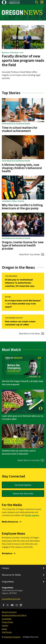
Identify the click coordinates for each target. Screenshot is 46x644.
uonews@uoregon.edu (11, 599)
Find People (7, 632)
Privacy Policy (7, 622)
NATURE (8, 297)
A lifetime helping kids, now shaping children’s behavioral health (22, 168)
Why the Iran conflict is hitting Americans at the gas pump (22, 207)
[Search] (36, 2)
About (4, 629)
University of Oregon (12, 637)
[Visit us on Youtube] (12, 605)
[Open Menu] (42, 2)
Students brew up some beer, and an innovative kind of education (19, 452)
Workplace (7, 553)
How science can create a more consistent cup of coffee (20, 323)
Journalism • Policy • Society (13, 201)
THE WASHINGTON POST (14, 318)
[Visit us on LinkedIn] (21, 605)
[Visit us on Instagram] (17, 605)
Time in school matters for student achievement (20, 129)
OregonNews (8, 582)
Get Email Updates (23, 485)
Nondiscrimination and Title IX (14, 615)
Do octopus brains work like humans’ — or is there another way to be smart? (23, 304)
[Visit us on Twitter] (8, 605)
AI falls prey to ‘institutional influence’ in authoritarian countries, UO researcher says (20, 283)
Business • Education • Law (13, 53)
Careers (5, 626)
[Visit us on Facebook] (4, 605)
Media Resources (10, 522)
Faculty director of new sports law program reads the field (23, 61)
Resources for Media (11, 575)
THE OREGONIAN (11, 276)
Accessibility (7, 619)
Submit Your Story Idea (23, 493)
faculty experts (32, 515)
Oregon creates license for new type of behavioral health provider (23, 246)
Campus (6, 568)
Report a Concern (9, 612)
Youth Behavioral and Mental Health (16, 124)
